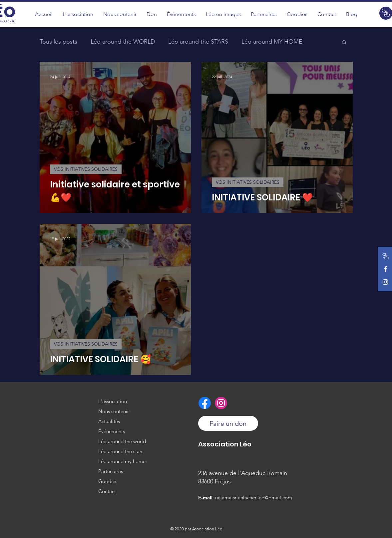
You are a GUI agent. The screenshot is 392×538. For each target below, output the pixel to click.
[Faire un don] (385, 256)
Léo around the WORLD (123, 42)
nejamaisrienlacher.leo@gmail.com (254, 498)
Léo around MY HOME (272, 42)
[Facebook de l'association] (385, 269)
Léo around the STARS (198, 42)
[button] (223, 14)
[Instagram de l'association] (385, 282)
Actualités (109, 421)
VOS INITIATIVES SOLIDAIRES (86, 169)
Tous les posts (58, 42)
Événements (112, 431)
